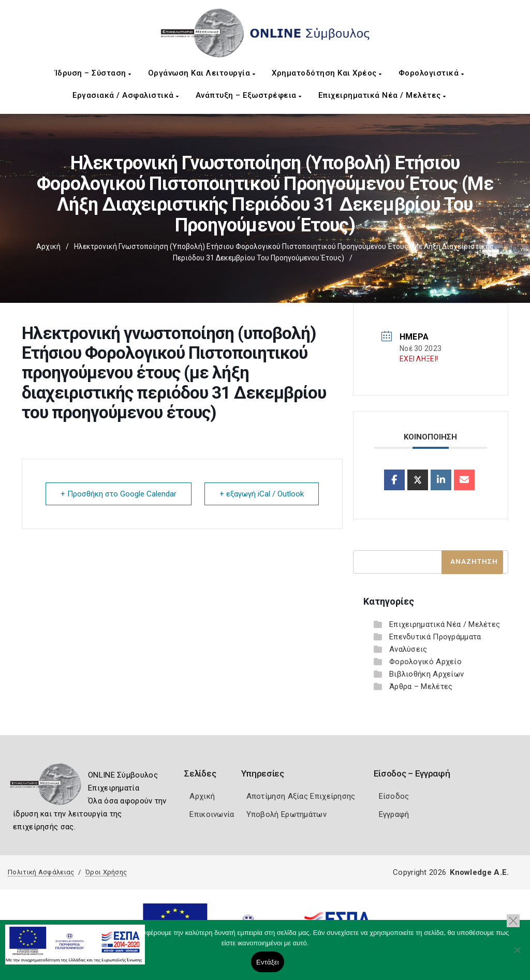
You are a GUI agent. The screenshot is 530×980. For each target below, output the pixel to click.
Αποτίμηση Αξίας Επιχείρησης (301, 796)
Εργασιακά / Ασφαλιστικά (126, 95)
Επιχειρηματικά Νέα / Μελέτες (382, 95)
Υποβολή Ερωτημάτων (286, 814)
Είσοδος (394, 796)
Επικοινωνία (212, 814)
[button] (513, 921)
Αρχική (48, 246)
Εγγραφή (394, 814)
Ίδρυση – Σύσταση (93, 73)
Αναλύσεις (408, 649)
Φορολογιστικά (431, 73)
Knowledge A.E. (479, 872)
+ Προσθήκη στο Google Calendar (119, 494)
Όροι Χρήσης (106, 872)
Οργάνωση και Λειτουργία (202, 73)
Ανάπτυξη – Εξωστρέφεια (249, 95)
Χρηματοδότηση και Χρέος (327, 73)
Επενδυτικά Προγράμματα (435, 637)
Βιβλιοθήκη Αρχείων (426, 674)
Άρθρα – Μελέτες (421, 686)
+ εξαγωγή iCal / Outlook (262, 494)
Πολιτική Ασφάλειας (41, 872)
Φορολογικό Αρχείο (425, 662)
